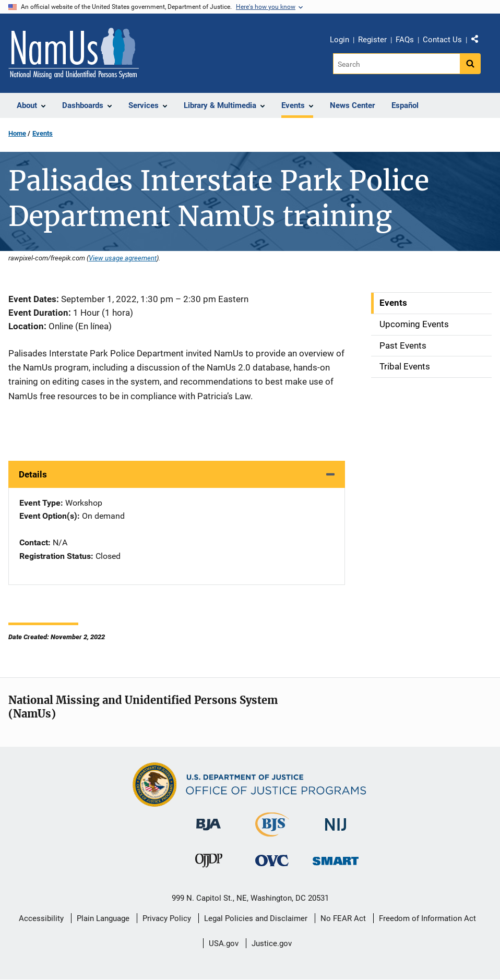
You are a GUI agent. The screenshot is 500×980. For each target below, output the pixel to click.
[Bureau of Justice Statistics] (272, 832)
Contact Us (442, 40)
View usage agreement (123, 258)
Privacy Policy (167, 918)
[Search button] (470, 64)
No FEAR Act (343, 918)
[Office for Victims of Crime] (272, 860)
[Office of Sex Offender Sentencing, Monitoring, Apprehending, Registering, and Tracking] (336, 858)
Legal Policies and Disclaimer (256, 918)
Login (340, 40)
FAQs (405, 40)
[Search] (396, 64)
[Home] (74, 53)
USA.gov (224, 943)
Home (17, 133)
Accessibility (41, 918)
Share (479, 41)
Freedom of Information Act (427, 918)
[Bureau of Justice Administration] (209, 820)
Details (33, 474)
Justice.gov (272, 943)
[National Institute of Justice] (336, 820)
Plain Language (103, 918)
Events (43, 133)
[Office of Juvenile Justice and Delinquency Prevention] (209, 862)
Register (372, 40)
